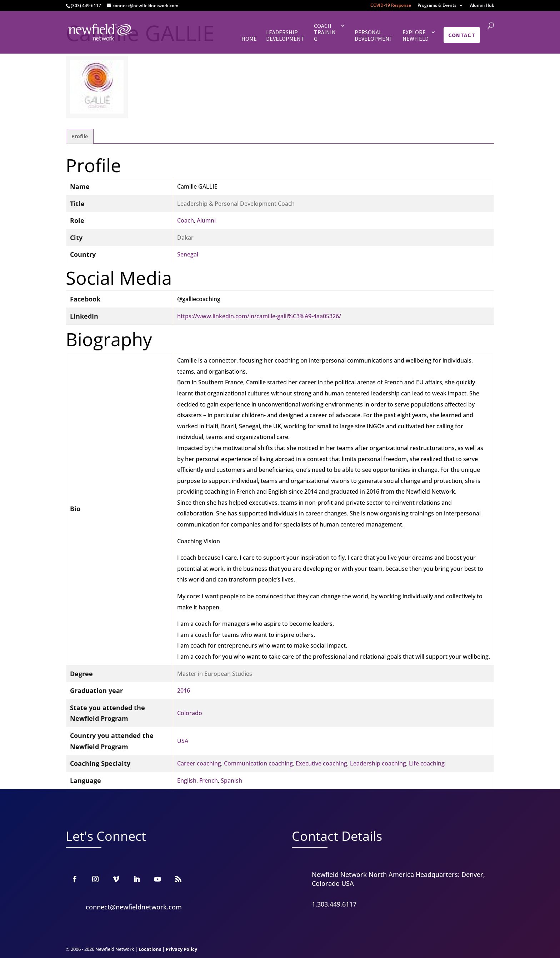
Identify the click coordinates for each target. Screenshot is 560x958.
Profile (80, 136)
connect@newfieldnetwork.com (134, 907)
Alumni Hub (482, 6)
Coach (186, 220)
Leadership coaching (378, 763)
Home (249, 39)
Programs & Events (437, 6)
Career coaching (199, 763)
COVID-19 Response (391, 6)
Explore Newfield (416, 36)
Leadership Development (285, 36)
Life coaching (427, 763)
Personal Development (374, 36)
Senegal (188, 254)
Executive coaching (321, 763)
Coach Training (325, 32)
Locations (150, 949)
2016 (184, 690)
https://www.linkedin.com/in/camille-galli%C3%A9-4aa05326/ (259, 316)
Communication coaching (258, 763)
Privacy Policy (181, 949)
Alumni (206, 220)
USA (183, 741)
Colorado (190, 713)
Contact (462, 35)
